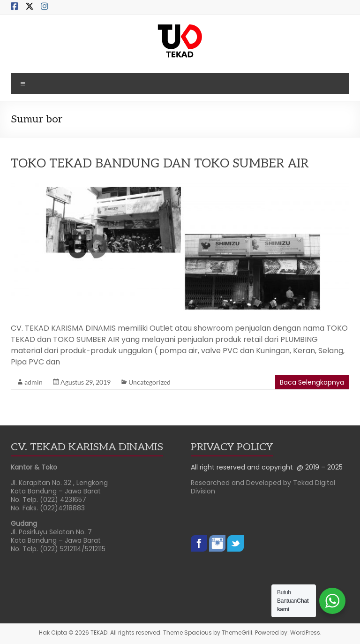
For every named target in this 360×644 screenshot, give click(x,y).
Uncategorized (150, 382)
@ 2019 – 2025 (320, 467)
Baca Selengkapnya (312, 382)
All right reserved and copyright (244, 467)
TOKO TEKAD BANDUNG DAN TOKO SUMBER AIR (160, 164)
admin (34, 382)
